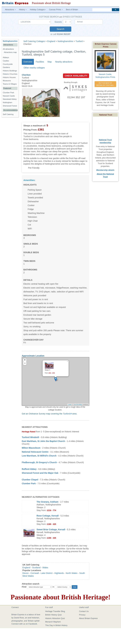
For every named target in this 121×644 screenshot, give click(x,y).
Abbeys (6, 57)
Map (49, 62)
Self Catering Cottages (34, 41)
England (51, 41)
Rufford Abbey (29, 469)
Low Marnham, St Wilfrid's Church (39, 456)
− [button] (25, 363)
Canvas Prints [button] (56, 10)
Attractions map (10, 52)
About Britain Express (88, 618)
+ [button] (25, 360)
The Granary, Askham (47, 502)
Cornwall (35, 573)
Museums (7, 81)
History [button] (23, 10)
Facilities (40, 62)
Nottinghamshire (65, 41)
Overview (28, 62)
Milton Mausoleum (31, 448)
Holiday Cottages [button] (38, 10)
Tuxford (79, 41)
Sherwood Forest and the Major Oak (40, 473)
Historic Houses (9, 77)
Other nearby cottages (34, 68)
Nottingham (7, 103)
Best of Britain (72, 10)
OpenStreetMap (78, 405)
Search (60, 29)
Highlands (59, 573)
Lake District (47, 573)
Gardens (6, 67)
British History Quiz (53, 615)
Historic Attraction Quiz (55, 618)
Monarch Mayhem (53, 622)
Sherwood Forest (10, 106)
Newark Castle (9, 96)
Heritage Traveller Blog (55, 611)
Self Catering (8, 114)
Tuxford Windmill (30, 437)
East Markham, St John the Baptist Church (43, 441)
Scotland (36, 568)
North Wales (71, 573)
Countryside (8, 64)
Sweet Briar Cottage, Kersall (51, 529)
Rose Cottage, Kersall (48, 516)
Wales (45, 568)
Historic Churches (10, 74)
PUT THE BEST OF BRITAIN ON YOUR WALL (105, 84)
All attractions (8, 49)
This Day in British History (56, 625)
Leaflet (70, 405)
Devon (26, 573)
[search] (102, 10)
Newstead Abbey (10, 99)
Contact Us (84, 611)
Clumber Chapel (30, 480)
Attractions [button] (10, 10)
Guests (59, 22)
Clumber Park (29, 483)
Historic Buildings (10, 71)
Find (24, 587)
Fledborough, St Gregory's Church (39, 462)
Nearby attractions (64, 62)
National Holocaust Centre (35, 452)
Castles (6, 61)
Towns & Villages (10, 84)
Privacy (82, 615)
